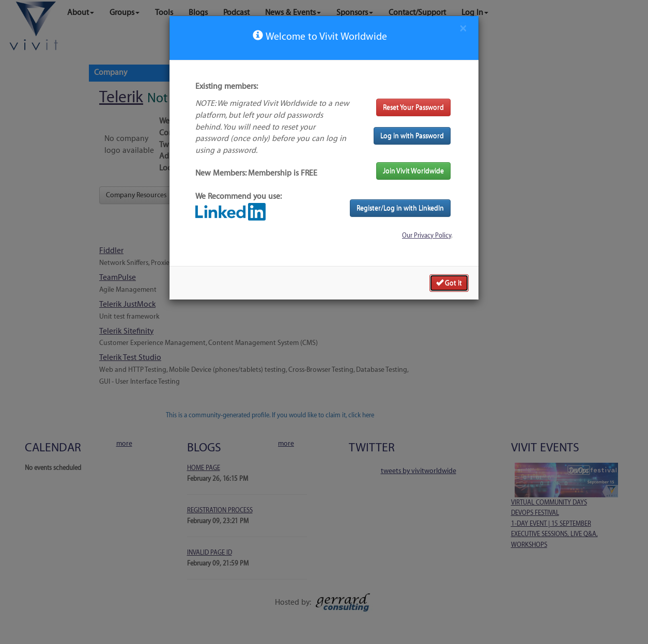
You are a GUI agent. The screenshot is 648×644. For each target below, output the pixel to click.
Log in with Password (412, 136)
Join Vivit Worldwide (413, 171)
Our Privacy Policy (427, 235)
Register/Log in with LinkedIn (400, 208)
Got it (449, 282)
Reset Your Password (413, 107)
